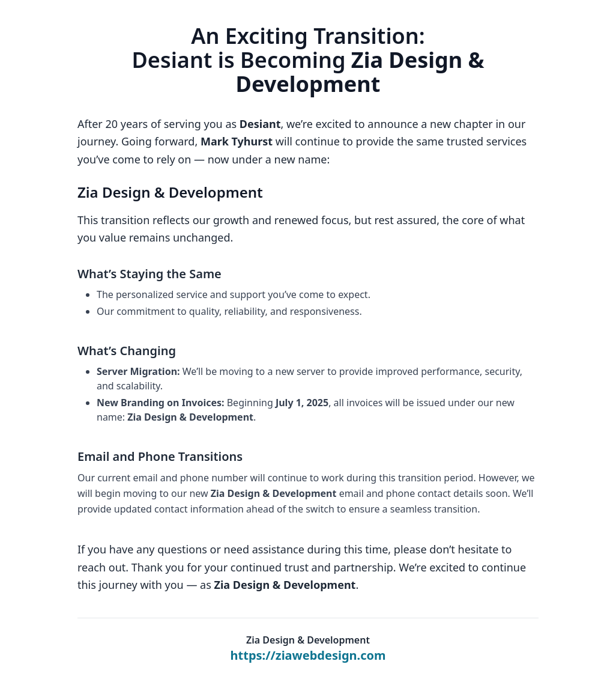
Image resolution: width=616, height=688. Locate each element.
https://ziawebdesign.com (308, 655)
